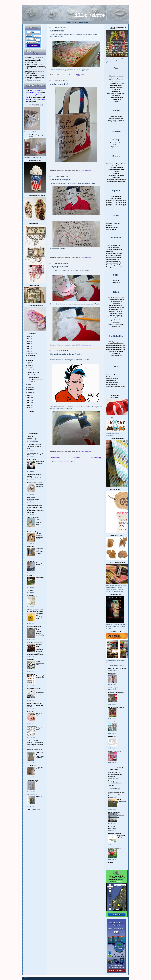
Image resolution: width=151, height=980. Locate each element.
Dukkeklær (116, 145)
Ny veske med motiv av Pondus (66, 354)
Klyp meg (116, 101)
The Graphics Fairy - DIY (35, 453)
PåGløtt (29, 576)
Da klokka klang (116, 327)
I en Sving (30, 590)
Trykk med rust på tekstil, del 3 (116, 349)
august (31, 360)
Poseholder (40, 782)
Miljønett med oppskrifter (116, 170)
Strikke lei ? (40, 797)
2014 (28, 395)
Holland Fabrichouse (115, 783)
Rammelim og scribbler (113, 261)
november (32, 355)
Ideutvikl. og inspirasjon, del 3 (116, 204)
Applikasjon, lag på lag (116, 307)
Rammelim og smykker (113, 257)
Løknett (116, 172)
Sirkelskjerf (116, 282)
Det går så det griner (116, 351)
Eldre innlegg (96, 458)
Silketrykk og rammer (116, 342)
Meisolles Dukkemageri (116, 693)
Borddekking (40, 577)
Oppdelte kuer (116, 99)
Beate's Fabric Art (114, 736)
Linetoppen (31, 595)
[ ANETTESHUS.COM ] (34, 445)
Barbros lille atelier (33, 517)
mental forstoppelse (115, 848)
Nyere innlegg (56, 458)
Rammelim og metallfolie (114, 265)
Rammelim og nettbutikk (114, 263)
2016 (28, 349)
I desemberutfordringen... (40, 692)
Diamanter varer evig (116, 76)
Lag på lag (116, 319)
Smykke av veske (116, 116)
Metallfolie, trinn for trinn (114, 253)
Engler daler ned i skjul (113, 246)
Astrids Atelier (113, 722)
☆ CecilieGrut (31, 765)
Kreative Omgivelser (115, 833)
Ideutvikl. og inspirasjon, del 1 (116, 200)
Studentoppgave (111, 384)
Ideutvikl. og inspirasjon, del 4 (116, 206)
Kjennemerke (116, 303)
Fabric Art (112, 827)
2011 (28, 403)
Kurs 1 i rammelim (112, 377)
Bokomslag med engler (116, 300)
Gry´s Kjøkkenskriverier (35, 643)
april (30, 385)
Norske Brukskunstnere (35, 703)
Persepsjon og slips (116, 97)
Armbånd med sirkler (116, 311)
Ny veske (116, 173)
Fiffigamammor (32, 795)
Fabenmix (111, 785)
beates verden (32, 460)
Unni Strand (31, 674)
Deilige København (116, 196)
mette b (111, 863)
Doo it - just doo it (114, 812)
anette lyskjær (113, 688)
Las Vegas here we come (114, 249)
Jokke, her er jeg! (34, 372)
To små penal (116, 82)
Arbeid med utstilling (116, 118)
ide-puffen (30, 546)
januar (30, 392)
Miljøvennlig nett (116, 355)
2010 (28, 405)
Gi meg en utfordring (113, 248)
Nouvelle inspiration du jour (36, 478)
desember (32, 353)
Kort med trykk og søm (116, 84)
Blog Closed (112, 829)
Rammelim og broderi (113, 259)
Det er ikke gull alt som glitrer (115, 386)
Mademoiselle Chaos (34, 741)
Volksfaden (111, 777)
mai (30, 368)
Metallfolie (109, 251)
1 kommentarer (87, 257)
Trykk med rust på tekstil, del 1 (116, 346)
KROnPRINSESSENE (34, 689)
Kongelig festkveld (116, 86)
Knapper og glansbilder (116, 317)
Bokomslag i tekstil (116, 313)
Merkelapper (116, 95)
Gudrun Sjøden (116, 198)
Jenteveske (116, 141)
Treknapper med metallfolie (115, 267)
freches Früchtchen (115, 751)
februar (31, 390)
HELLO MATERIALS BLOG (117, 668)
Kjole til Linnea (116, 147)
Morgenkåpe (116, 139)
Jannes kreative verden (35, 483)
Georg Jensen (116, 166)
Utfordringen (116, 323)
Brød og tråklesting (116, 87)
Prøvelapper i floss (112, 383)
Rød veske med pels (116, 168)
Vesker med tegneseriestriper (116, 179)
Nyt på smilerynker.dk (122, 801)
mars (30, 387)
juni (30, 365)
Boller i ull (116, 281)
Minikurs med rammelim (114, 375)
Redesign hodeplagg (116, 305)
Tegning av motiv (33, 377)
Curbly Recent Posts (34, 809)
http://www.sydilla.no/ (115, 774)
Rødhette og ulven (112, 227)
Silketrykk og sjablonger (116, 344)
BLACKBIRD (31, 712)
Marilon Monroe (111, 381)
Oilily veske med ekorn (116, 175)
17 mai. (38, 597)
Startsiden (76, 458)
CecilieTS (30, 437)
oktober (31, 358)
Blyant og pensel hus (116, 80)
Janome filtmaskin (116, 315)
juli (29, 363)
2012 (28, 400)
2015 (28, 351)
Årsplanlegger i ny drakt (116, 298)
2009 (28, 408)
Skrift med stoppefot (35, 375)
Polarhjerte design (33, 780)
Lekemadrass (32, 370)
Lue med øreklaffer (116, 301)
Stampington (112, 781)
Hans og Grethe (111, 229)
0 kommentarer (87, 75)
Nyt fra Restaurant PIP (121, 816)
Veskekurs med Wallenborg (116, 181)
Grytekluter (116, 353)
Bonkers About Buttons (116, 707)
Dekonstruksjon (116, 91)
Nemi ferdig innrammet (113, 255)
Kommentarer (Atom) (68, 462)
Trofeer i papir (116, 78)
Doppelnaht (112, 673)
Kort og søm (31, 497)
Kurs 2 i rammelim (112, 379)
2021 (28, 339)
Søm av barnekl (116, 143)
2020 (28, 341)
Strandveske (116, 177)
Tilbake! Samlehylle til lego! (40, 663)
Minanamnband (113, 779)
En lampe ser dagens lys (116, 325)
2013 (28, 398)
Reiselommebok (116, 321)
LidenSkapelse (32, 726)
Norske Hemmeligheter (34, 506)
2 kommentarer (87, 170)
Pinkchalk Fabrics (114, 772)
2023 (28, 336)
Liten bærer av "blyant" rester (116, 164)
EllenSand (30, 659)
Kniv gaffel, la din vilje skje (116, 93)
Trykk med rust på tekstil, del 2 (116, 348)
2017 (28, 346)
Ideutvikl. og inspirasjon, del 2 (116, 202)
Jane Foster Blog (33, 532)
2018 (28, 344)
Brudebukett (116, 89)
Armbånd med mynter (116, 309)
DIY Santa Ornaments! (34, 455)
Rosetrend (30, 561)
